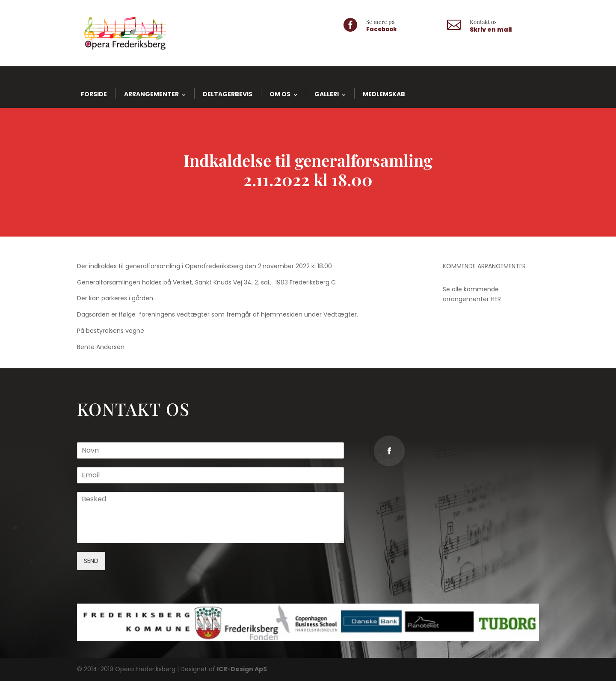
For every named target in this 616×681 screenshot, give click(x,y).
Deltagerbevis (228, 94)
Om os (280, 94)
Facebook (382, 29)
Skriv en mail (491, 30)
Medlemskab (384, 94)
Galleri (327, 94)
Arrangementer (151, 94)
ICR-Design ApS (242, 669)
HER (496, 299)
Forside (94, 94)
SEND (100, 558)
